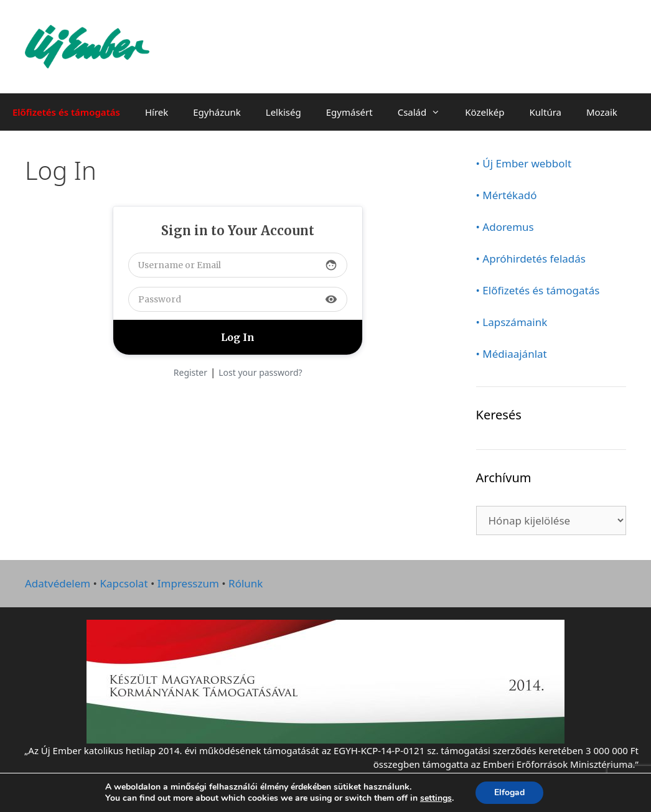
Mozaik (602, 112)
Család (425, 112)
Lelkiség (283, 112)
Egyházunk (217, 112)
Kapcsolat (124, 583)
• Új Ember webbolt (524, 163)
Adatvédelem (58, 583)
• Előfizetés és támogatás (538, 290)
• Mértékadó (507, 195)
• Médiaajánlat (512, 354)
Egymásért (349, 112)
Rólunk (246, 583)
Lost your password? (260, 372)
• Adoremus (505, 227)
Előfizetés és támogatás (66, 112)
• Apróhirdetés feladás (531, 259)
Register (190, 372)
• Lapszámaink (512, 322)
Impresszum (188, 583)
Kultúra (546, 112)
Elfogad (509, 792)
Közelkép (485, 112)
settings (436, 798)
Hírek (157, 112)
